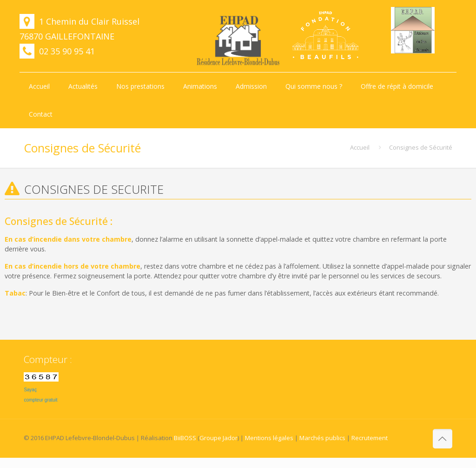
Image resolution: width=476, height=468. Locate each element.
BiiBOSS (185, 438)
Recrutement (370, 438)
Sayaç (30, 390)
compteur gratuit (40, 400)
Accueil (360, 147)
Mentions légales (269, 438)
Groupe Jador (218, 438)
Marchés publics (322, 438)
